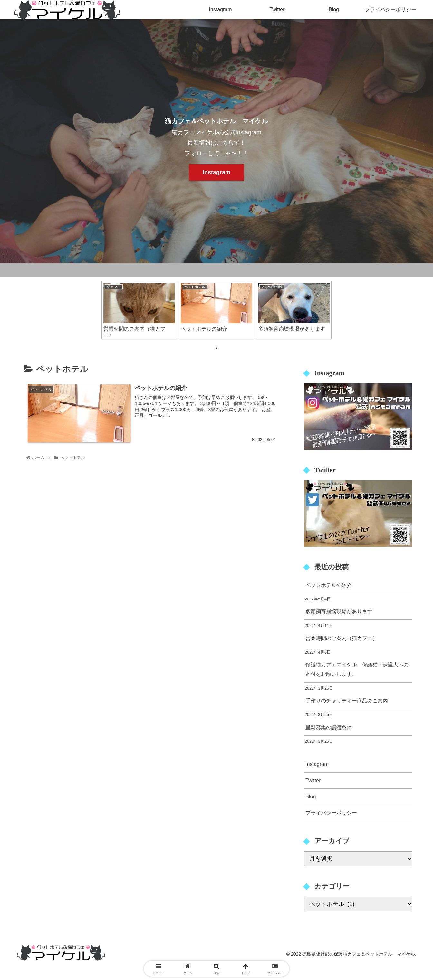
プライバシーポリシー (331, 813)
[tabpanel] (139, 310)
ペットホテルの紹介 (329, 585)
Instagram (216, 172)
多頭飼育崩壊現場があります (339, 611)
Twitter (313, 780)
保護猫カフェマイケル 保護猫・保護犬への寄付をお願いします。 (357, 669)
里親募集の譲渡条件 (329, 727)
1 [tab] (216, 348)
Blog (311, 796)
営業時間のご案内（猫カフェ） (342, 638)
